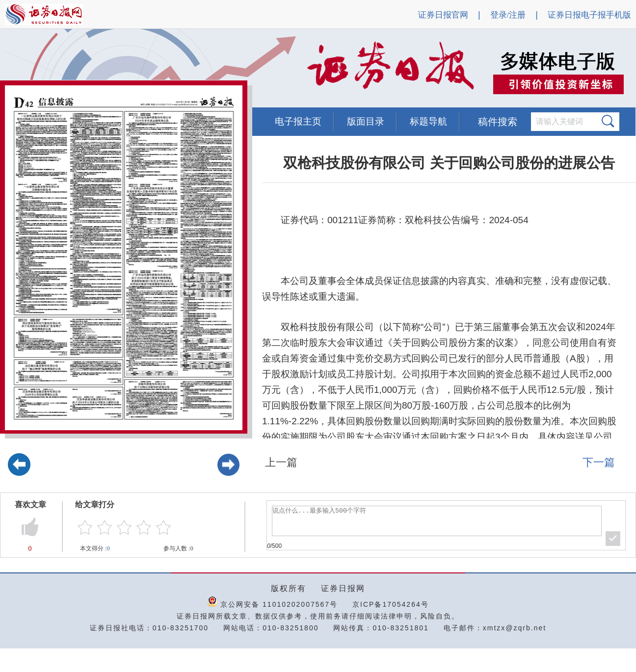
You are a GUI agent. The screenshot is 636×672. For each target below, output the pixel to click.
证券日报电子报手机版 (589, 15)
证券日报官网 (443, 15)
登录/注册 (508, 15)
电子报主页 (298, 121)
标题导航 (428, 121)
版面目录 (366, 121)
